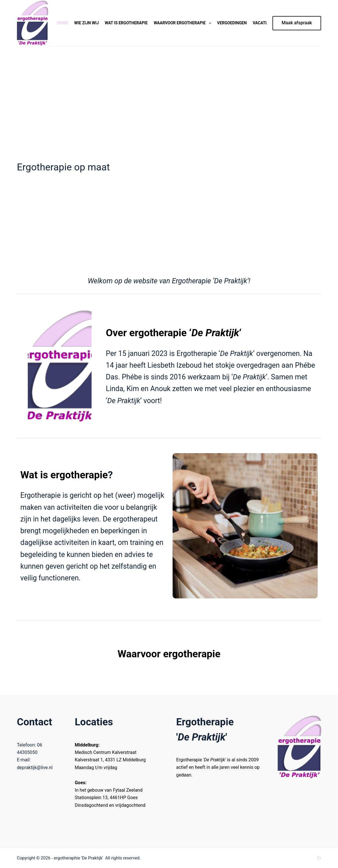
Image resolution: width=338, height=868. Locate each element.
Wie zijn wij (86, 23)
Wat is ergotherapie (126, 23)
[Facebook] (319, 858)
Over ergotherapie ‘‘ (174, 333)
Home (63, 23)
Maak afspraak (297, 23)
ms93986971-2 (29, 686)
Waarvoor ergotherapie (184, 23)
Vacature (263, 23)
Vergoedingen (232, 23)
